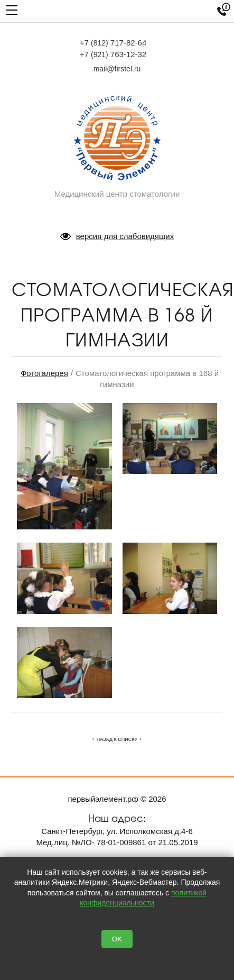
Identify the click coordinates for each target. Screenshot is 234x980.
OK (117, 939)
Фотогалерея (44, 373)
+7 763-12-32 (113, 54)
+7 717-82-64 (113, 43)
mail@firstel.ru (117, 69)
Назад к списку (117, 739)
